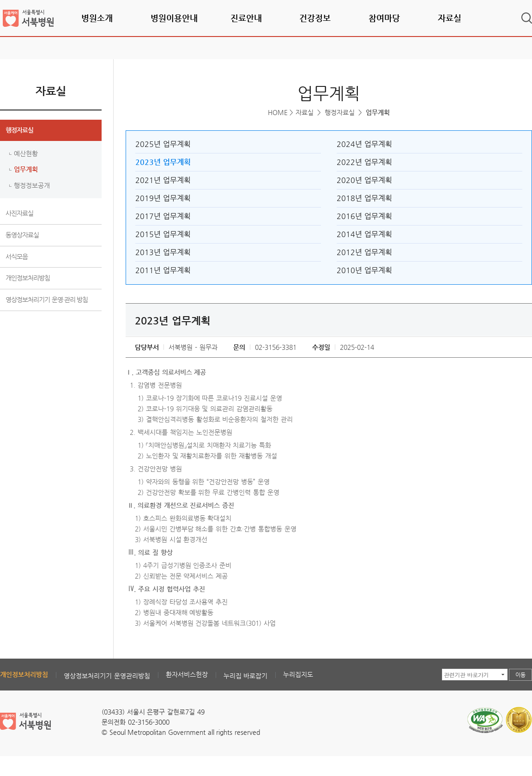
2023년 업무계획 (163, 162)
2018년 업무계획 (364, 198)
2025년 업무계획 (163, 144)
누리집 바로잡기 (246, 676)
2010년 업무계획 (364, 270)
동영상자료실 (22, 235)
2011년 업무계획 (163, 270)
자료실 (450, 18)
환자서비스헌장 (187, 674)
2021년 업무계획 (163, 180)
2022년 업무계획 (364, 162)
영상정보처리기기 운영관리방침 (107, 676)
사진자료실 (19, 213)
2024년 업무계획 (364, 144)
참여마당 (384, 18)
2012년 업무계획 (364, 252)
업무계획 (26, 169)
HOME (278, 112)
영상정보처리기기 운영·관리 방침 (47, 299)
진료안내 (246, 18)
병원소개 (97, 18)
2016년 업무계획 (364, 216)
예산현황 (26, 153)
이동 (520, 675)
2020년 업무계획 (364, 180)
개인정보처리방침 (28, 278)
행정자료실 (19, 130)
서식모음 (17, 257)
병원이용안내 (174, 18)
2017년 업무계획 (163, 216)
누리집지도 (298, 674)
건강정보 (315, 18)
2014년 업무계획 (364, 234)
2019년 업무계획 (163, 198)
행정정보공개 (32, 185)
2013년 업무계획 (163, 252)
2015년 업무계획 (163, 234)
